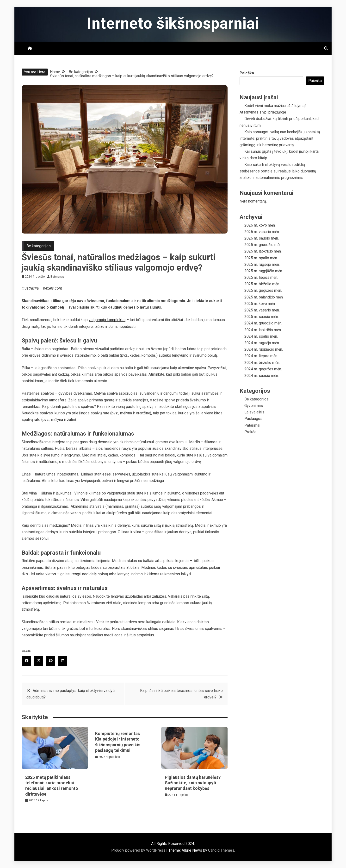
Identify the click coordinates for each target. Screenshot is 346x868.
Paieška (247, 73)
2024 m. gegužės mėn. (263, 369)
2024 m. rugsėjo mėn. (262, 343)
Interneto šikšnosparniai (173, 23)
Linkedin (64, 661)
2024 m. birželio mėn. (262, 363)
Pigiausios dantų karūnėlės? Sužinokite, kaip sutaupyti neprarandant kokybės (193, 783)
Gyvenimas (254, 406)
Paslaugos (253, 419)
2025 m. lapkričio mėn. (263, 251)
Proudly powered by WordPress (139, 850)
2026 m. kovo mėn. (260, 225)
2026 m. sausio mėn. (262, 238)
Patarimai (252, 425)
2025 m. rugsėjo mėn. (262, 264)
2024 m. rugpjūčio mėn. (264, 349)
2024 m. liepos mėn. (261, 356)
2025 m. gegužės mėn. (263, 290)
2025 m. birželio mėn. (262, 284)
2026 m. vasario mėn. (262, 232)
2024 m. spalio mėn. (261, 336)
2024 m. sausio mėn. (262, 376)
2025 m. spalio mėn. (261, 258)
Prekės (250, 432)
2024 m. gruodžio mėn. (263, 323)
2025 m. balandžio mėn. (264, 297)
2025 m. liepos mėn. (261, 277)
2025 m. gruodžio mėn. (263, 245)
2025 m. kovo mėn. (260, 304)
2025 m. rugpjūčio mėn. (264, 271)
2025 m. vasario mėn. (262, 310)
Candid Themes (221, 850)
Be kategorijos (39, 246)
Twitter (40, 661)
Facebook (28, 661)
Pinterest (52, 661)
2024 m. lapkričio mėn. (263, 330)
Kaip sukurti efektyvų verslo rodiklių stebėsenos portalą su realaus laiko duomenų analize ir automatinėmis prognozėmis (278, 171)
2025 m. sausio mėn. (262, 317)
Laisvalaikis (254, 412)
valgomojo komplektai (107, 320)
